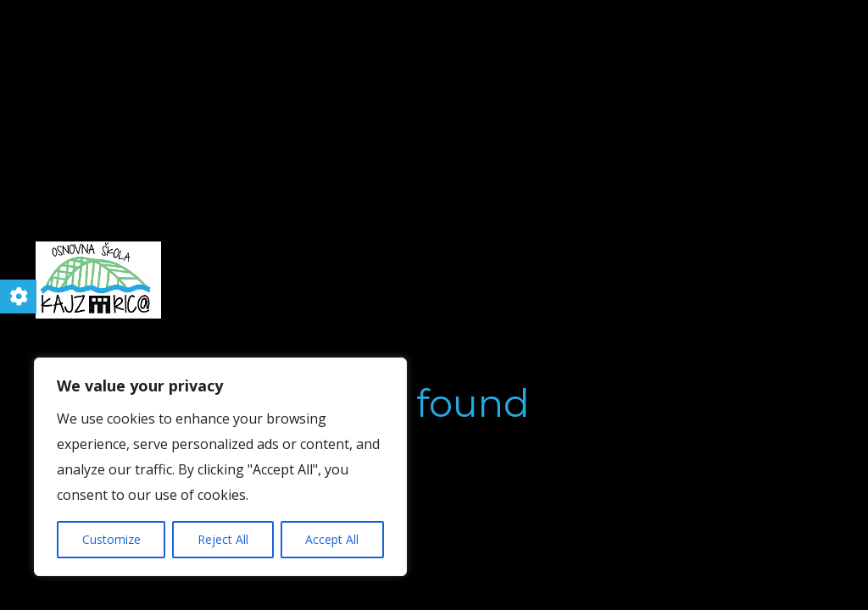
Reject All (223, 539)
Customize (111, 539)
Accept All (332, 539)
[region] (220, 467)
